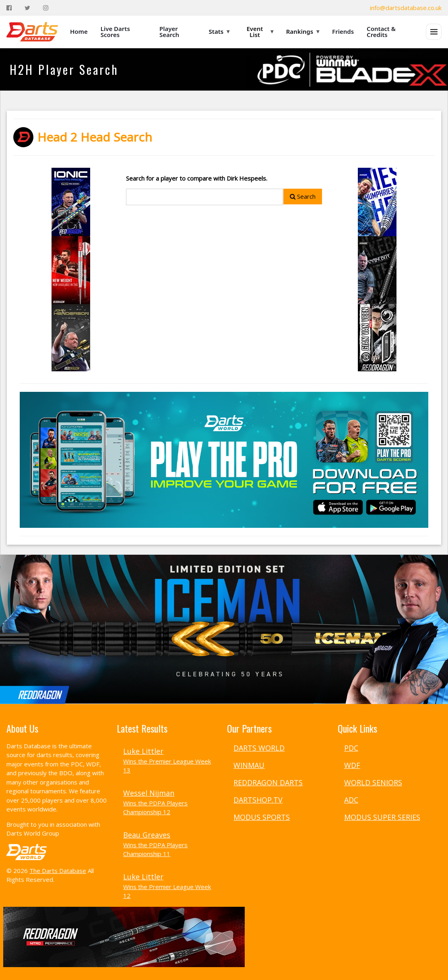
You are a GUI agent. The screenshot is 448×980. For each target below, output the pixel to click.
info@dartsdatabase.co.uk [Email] (406, 8)
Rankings (303, 31)
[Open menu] (434, 32)
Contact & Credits (381, 32)
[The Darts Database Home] (32, 32)
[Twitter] (27, 8)
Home (79, 31)
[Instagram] (46, 8)
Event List (260, 32)
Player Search (169, 32)
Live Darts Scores (115, 32)
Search (303, 196)
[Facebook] (9, 8)
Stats (219, 31)
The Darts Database (58, 871)
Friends (343, 31)
